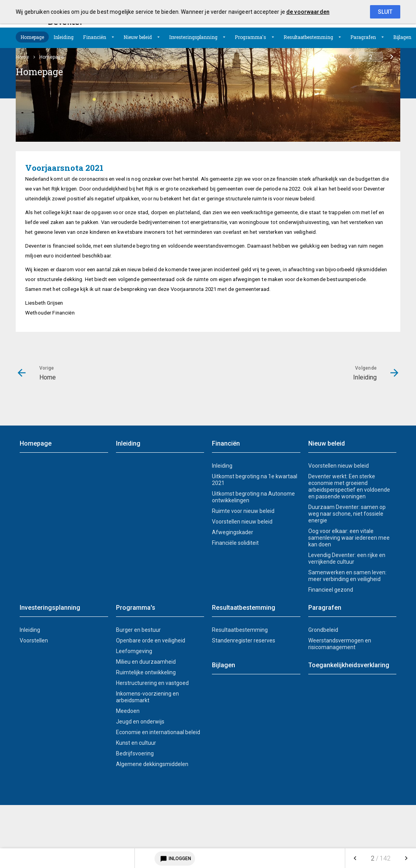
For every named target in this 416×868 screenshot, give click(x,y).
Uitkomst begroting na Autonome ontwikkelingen (253, 497)
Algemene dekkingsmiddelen (152, 764)
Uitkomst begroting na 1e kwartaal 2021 (255, 480)
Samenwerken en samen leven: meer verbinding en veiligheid (347, 576)
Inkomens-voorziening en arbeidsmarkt (147, 697)
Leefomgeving (134, 651)
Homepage (32, 37)
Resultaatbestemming (308, 37)
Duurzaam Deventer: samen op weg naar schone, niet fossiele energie (347, 514)
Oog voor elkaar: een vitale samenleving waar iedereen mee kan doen (349, 538)
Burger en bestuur (138, 630)
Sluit (385, 12)
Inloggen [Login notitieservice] (175, 859)
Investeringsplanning (193, 37)
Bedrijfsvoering (135, 753)
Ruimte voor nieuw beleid (243, 511)
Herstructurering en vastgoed (152, 683)
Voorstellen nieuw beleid (242, 522)
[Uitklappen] (113, 37)
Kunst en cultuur (136, 743)
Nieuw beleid (138, 37)
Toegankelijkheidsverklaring (349, 665)
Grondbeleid (323, 630)
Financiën (95, 37)
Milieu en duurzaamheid (146, 662)
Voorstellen (34, 640)
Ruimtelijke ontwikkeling (146, 672)
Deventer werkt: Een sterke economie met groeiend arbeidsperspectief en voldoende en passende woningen (349, 486)
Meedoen (128, 711)
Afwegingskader (233, 532)
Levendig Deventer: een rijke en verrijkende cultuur (347, 558)
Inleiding (64, 37)
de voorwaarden (308, 12)
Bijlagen (402, 37)
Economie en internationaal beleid (158, 732)
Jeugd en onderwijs (140, 722)
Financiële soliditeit (235, 543)
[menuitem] (32, 37)
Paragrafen (363, 37)
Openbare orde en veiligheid (151, 640)
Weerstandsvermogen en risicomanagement (340, 644)
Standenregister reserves (244, 640)
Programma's (250, 37)
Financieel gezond (331, 590)
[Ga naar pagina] (371, 57)
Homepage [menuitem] (52, 57)
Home (22, 57)
